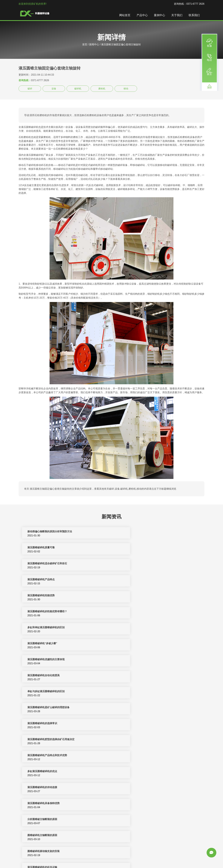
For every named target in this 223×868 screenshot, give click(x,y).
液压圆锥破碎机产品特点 (133, 549)
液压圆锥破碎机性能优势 (40, 565)
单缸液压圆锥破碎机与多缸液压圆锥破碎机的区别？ (55, 756)
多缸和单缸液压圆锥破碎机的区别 (45, 581)
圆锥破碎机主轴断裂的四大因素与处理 (47, 804)
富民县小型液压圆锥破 (38, 820)
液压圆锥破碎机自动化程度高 (135, 597)
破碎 (30, 89)
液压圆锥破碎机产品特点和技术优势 (46, 645)
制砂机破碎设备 (91, 858)
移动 (126, 89)
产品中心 (144, 16)
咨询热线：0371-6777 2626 (189, 4)
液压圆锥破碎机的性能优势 (41, 709)
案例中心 (161, 16)
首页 (85, 44)
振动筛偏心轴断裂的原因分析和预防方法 (48, 533)
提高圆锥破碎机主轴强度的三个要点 (139, 709)
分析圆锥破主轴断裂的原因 (41, 677)
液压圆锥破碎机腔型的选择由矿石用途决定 (142, 629)
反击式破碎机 (108, 858)
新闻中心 (94, 44)
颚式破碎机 (175, 858)
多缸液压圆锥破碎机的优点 (134, 645)
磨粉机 (102, 89)
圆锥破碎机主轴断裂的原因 (134, 677)
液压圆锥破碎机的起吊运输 (134, 693)
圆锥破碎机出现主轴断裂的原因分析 (46, 741)
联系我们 (196, 16)
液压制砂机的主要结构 (38, 725)
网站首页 (126, 16)
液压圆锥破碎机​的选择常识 (41, 629)
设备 (54, 89)
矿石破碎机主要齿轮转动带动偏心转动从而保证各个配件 (150, 820)
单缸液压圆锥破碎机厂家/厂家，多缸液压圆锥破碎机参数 (57, 772)
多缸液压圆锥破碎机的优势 (134, 788)
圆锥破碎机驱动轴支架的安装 (42, 693)
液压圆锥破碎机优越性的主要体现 (45, 597)
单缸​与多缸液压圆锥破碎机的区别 (45, 613)
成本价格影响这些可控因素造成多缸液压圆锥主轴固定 (56, 836)
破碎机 (78, 89)
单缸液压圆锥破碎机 (37, 788)
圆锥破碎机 (151, 858)
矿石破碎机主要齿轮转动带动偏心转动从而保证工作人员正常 (152, 836)
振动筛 (185, 858)
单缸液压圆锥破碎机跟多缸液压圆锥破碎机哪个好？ (147, 772)
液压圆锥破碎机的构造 (131, 725)
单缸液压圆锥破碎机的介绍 (134, 756)
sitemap (111, 862)
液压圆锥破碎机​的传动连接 (41, 661)
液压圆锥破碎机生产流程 (133, 804)
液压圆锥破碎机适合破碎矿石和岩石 (46, 549)
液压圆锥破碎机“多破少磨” (134, 581)
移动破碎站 (138, 858)
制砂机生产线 (74, 858)
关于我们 (178, 16)
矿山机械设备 (124, 858)
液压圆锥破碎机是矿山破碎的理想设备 (140, 613)
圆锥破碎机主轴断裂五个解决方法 (138, 741)
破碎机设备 (60, 858)
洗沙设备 (163, 858)
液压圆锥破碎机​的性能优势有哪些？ (139, 565)
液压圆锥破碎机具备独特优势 (135, 661)
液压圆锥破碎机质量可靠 (133, 533)
